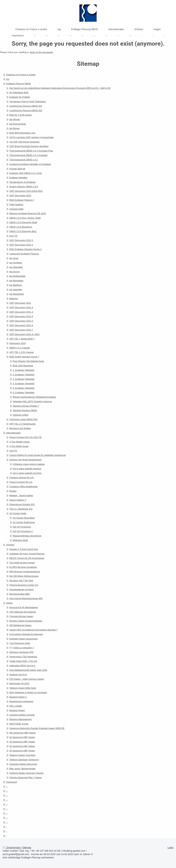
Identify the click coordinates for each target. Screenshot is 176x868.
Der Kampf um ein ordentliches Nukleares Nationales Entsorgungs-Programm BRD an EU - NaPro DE (60, 88)
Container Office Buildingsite (24, 487)
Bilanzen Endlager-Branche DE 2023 (28, 213)
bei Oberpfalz (16, 267)
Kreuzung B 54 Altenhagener (24, 607)
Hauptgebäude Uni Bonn (22, 589)
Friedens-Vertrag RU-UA (22, 478)
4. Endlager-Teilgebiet (24, 384)
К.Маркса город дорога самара (29, 464)
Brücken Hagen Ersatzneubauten (26, 621)
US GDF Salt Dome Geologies (25, 142)
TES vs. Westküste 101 (21, 509)
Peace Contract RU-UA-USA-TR (26, 437)
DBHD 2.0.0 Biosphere (21, 227)
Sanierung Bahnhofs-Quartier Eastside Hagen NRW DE (37, 728)
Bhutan (13, 491)
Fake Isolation (16, 204)
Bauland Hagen (17, 710)
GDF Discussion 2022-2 (21, 240)
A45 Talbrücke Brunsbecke (23, 612)
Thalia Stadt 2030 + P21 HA (23, 661)
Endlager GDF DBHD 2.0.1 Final (26, 173)
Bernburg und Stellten (20, 428)
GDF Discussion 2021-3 (21, 312)
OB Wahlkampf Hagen (21, 625)
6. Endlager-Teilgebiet (24, 393)
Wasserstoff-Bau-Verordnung (27, 536)
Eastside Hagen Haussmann (24, 639)
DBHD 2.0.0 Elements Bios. (23, 231)
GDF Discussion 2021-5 (21, 321)
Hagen (9, 603)
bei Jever (14, 258)
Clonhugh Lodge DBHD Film (24, 419)
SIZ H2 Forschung (22, 527)
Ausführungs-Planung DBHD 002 (26, 110)
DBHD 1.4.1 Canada (20, 348)
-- (7, 786)
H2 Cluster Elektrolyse (24, 522)
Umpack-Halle (16, 209)
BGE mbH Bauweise (23, 366)
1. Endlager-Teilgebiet (24, 370)
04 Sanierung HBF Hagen (22, 746)
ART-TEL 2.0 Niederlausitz (23, 424)
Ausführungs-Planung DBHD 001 (26, 106)
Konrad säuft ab (17, 169)
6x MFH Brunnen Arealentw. (23, 567)
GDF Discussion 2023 (20, 196)
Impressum (12, 782)
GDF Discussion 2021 (20, 303)
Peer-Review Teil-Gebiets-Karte (28, 361)
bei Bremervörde (18, 124)
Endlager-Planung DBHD (18, 84)
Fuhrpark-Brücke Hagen (21, 616)
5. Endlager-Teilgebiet (24, 388)
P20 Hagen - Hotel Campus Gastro (27, 679)
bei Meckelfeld (17, 294)
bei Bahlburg (16, 285)
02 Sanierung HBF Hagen (22, 737)
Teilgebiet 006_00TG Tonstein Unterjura (32, 401)
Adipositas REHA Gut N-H (22, 666)
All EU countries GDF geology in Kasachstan (32, 137)
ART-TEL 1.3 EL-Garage (22, 352)
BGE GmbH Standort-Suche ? (24, 357)
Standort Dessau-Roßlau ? (26, 406)
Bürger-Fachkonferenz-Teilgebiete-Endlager (34, 397)
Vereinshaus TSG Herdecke (23, 657)
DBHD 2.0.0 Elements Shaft (23, 222)
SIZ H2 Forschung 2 (23, 531)
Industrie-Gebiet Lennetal (22, 715)
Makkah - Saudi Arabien (21, 495)
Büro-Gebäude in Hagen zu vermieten (28, 692)
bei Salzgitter (16, 290)
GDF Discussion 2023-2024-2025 (26, 191)
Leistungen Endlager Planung (24, 254)
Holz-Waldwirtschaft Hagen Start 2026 (28, 670)
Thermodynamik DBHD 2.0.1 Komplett (28, 155)
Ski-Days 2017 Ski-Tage (21, 581)
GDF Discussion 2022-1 (21, 245)
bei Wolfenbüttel (17, 276)
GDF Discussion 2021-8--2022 (25, 334)
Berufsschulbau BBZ (20, 594)
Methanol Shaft (20, 540)
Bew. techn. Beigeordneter (23, 769)
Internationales (13, 433)
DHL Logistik (16, 706)
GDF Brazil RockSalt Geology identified (29, 146)
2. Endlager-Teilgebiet (24, 375)
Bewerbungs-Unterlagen (21, 701)
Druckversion (12, 848)
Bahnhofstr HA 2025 (19, 684)
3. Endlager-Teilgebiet (24, 379)
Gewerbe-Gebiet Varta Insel (23, 764)
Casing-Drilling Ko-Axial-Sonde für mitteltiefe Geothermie (38, 455)
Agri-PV (13, 451)
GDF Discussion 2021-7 (21, 330)
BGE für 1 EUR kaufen (21, 115)
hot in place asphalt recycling (27, 473)
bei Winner (15, 119)
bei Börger (15, 128)
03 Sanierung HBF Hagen (22, 742)
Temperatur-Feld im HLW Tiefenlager (28, 102)
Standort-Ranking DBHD (25, 410)
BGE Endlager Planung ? (22, 200)
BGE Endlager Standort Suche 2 (26, 249)
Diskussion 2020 (18, 343)
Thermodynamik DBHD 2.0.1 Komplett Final (31, 151)
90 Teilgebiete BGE (19, 93)
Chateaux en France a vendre (21, 75)
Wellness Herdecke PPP (22, 652)
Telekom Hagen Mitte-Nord (23, 688)
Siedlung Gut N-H (18, 675)
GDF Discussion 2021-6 (21, 325)
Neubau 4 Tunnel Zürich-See (24, 549)
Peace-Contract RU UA (21, 482)
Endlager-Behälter (18, 178)
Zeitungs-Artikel (20, 415)
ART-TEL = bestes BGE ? (22, 339)
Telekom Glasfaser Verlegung (24, 760)
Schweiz (10, 545)
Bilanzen (14, 298)
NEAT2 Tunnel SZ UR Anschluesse (27, 558)
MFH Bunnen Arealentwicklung (25, 572)
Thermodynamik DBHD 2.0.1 (24, 160)
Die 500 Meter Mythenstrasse (24, 576)
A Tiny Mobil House (19, 446)
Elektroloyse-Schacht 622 (22, 504)
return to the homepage (41, 52)
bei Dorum (15, 272)
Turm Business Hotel (20, 643)
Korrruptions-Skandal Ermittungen (26, 634)
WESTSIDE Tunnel (19, 724)
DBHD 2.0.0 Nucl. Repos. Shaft (25, 218)
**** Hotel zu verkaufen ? (22, 648)
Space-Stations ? (18, 500)
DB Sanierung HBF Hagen (23, 733)
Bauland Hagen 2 (18, 697)
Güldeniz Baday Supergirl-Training (26, 773)
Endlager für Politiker (20, 97)
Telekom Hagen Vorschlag (22, 755)
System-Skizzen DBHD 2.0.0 (24, 187)
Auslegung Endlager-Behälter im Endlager (30, 164)
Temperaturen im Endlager (23, 182)
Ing (8, 79)
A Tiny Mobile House (20, 442)
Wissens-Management (21, 719)
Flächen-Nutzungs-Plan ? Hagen (26, 778)
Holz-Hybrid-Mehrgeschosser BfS (26, 598)
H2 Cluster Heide (18, 513)
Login (170, 848)
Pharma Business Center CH (24, 585)
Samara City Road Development (25, 460)
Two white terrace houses (22, 563)
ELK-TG (13, 236)
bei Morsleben (16, 281)
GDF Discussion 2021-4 (21, 316)
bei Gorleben (16, 263)
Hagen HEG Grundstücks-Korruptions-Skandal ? (34, 630)
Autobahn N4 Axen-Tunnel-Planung (27, 554)
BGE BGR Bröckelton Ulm (22, 133)
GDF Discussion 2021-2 (21, 307)
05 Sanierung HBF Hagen (22, 751)
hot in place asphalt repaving (27, 469)
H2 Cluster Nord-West (24, 518)
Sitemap (27, 848)
